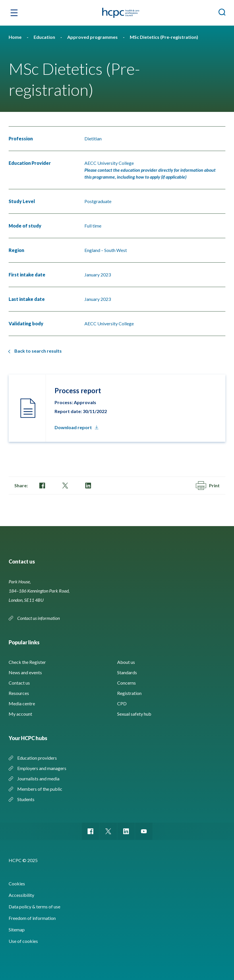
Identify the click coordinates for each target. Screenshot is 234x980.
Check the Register (27, 662)
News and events (25, 672)
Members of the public (40, 789)
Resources (19, 693)
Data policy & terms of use (34, 907)
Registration (129, 693)
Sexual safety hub (134, 714)
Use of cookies (23, 941)
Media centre (22, 703)
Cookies (17, 883)
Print (208, 486)
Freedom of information (32, 918)
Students (26, 799)
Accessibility (21, 895)
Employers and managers (42, 768)
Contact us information (38, 618)
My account (20, 714)
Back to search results (38, 351)
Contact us (19, 683)
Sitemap (17, 930)
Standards (127, 672)
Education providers (37, 758)
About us (126, 662)
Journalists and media (38, 779)
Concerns (126, 683)
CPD (122, 703)
